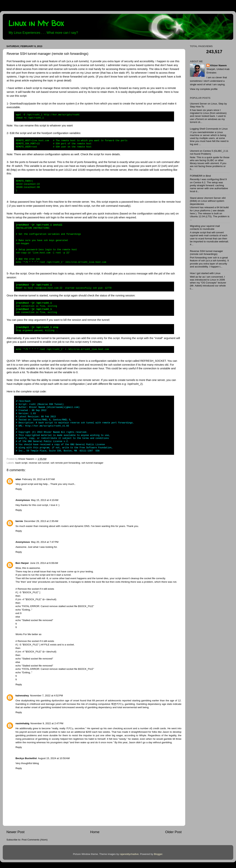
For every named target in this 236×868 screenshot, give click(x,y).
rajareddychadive (129, 854)
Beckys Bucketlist (26, 758)
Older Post (173, 832)
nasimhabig (22, 723)
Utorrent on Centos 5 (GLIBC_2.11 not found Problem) (209, 152)
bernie (19, 521)
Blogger (158, 854)
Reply (19, 489)
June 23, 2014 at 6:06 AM (44, 563)
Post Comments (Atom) (35, 840)
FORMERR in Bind (200, 176)
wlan (18, 479)
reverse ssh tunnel (39, 463)
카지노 (70, 728)
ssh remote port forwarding (65, 463)
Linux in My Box (36, 23)
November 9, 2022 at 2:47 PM (47, 723)
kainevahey (22, 696)
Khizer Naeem (218, 65)
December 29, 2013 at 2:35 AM (41, 521)
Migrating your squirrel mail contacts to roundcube (205, 227)
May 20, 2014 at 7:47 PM (45, 542)
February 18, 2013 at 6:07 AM (38, 479)
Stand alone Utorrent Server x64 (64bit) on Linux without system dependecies (208, 201)
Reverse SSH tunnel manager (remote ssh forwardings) (206, 253)
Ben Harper (22, 563)
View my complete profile (204, 89)
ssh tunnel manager (92, 463)
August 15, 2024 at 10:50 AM (54, 758)
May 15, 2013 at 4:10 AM (45, 500)
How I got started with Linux (205, 273)
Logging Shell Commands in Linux (209, 129)
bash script (21, 463)
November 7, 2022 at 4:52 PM (46, 696)
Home (95, 832)
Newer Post (15, 832)
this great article (19, 80)
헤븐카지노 (118, 704)
